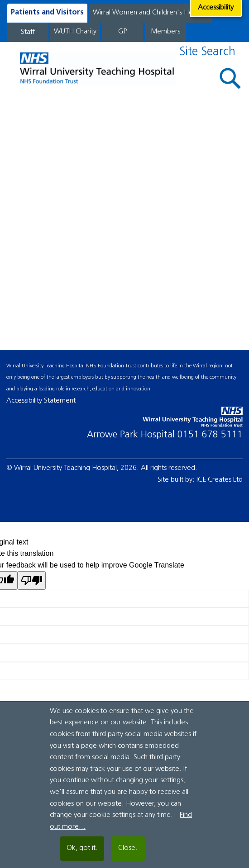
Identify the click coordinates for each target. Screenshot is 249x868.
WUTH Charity (75, 32)
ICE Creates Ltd (220, 480)
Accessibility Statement (41, 401)
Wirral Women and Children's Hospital (151, 13)
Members (165, 32)
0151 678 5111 (210, 435)
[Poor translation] (32, 580)
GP (122, 32)
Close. (128, 848)
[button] (230, 78)
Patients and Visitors (47, 13)
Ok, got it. (82, 848)
